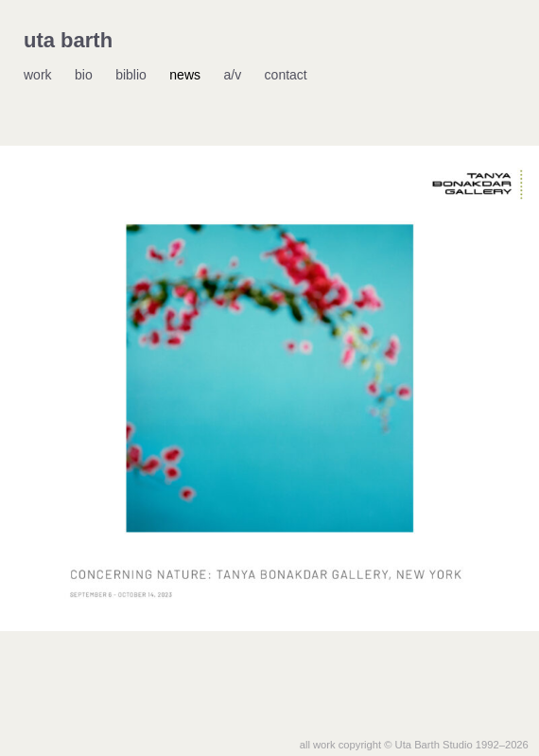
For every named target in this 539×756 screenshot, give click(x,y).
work (38, 75)
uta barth (68, 40)
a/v (232, 75)
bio (84, 75)
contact (286, 75)
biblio (131, 75)
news (185, 75)
